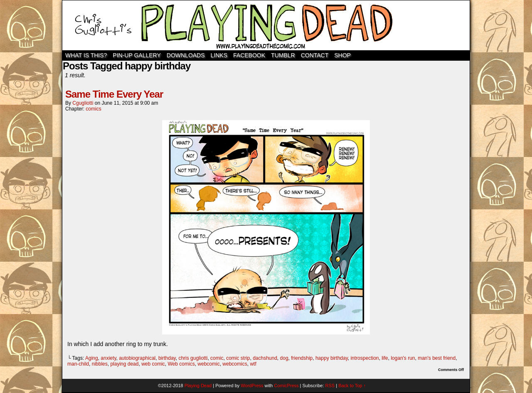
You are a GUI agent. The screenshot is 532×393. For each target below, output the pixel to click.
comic (217, 358)
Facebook (249, 55)
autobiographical (137, 358)
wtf (253, 364)
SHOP (342, 55)
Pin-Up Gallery (137, 55)
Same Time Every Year (114, 94)
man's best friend (437, 358)
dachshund (265, 358)
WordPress (252, 386)
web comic (153, 364)
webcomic (208, 364)
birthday (167, 358)
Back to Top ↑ (352, 386)
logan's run (403, 358)
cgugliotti (83, 103)
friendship (302, 358)
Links (219, 55)
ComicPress (286, 386)
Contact (315, 55)
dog (284, 358)
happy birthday (332, 358)
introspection (365, 358)
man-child (78, 364)
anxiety (108, 358)
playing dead (124, 364)
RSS (330, 386)
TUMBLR (283, 55)
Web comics (181, 364)
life (385, 358)
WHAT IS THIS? (86, 55)
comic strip (238, 358)
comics (93, 109)
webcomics (235, 364)
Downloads (186, 55)
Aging (92, 358)
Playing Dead (266, 25)
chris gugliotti (193, 358)
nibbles (100, 364)
